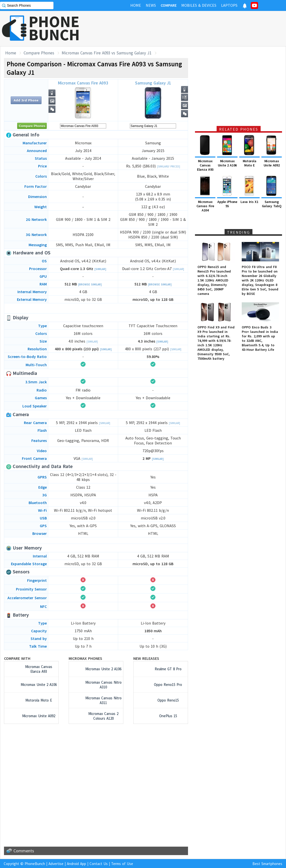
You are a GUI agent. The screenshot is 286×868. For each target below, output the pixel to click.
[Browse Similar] (90, 284)
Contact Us (99, 864)
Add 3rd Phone (26, 100)
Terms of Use (122, 864)
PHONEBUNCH (54, 28)
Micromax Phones (85, 658)
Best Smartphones (267, 864)
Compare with (17, 658)
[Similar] (100, 269)
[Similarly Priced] (168, 166)
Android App (76, 864)
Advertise (56, 864)
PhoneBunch (35, 864)
